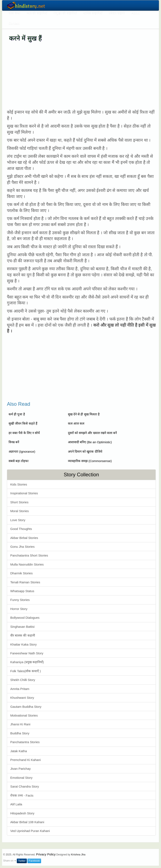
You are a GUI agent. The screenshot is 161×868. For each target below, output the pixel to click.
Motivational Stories (24, 715)
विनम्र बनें (14, 442)
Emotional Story (21, 778)
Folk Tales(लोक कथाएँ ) (26, 671)
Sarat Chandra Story (25, 786)
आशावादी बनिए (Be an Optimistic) (90, 442)
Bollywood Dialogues (25, 618)
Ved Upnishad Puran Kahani (30, 831)
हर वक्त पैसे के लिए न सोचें (24, 433)
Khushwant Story (22, 698)
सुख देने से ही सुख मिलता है (84, 414)
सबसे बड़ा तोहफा (19, 461)
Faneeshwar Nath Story (27, 653)
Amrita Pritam (20, 689)
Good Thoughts (21, 529)
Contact (14, 23)
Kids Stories (19, 484)
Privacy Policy (46, 854)
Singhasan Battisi (22, 627)
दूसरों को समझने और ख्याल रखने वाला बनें (92, 433)
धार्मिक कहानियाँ (93, 13)
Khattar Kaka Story (23, 644)
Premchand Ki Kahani (25, 760)
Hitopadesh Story (22, 813)
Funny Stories (20, 600)
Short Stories (19, 502)
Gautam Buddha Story (26, 707)
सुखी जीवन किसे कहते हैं (23, 423)
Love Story (18, 520)
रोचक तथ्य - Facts (22, 795)
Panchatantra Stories (25, 742)
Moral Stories (19, 511)
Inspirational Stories (24, 493)
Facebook (34, 861)
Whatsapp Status (22, 591)
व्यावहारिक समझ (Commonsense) (90, 461)
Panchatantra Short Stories (29, 555)
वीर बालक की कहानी (23, 635)
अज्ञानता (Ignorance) (22, 451)
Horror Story (19, 609)
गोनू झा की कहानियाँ (65, 13)
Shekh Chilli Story (23, 680)
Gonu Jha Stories (22, 547)
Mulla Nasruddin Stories (27, 564)
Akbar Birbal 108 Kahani (27, 822)
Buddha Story (20, 733)
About (135, 13)
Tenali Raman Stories (25, 582)
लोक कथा (14, 13)
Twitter (22, 861)
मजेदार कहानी (117, 13)
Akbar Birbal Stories (24, 538)
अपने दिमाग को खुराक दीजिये (85, 451)
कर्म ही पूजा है (17, 414)
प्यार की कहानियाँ (37, 13)
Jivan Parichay (21, 769)
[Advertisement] (81, 76)
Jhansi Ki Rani (20, 724)
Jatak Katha (19, 751)
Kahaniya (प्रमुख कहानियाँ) (27, 662)
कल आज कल (76, 423)
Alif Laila (16, 804)
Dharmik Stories (21, 573)
